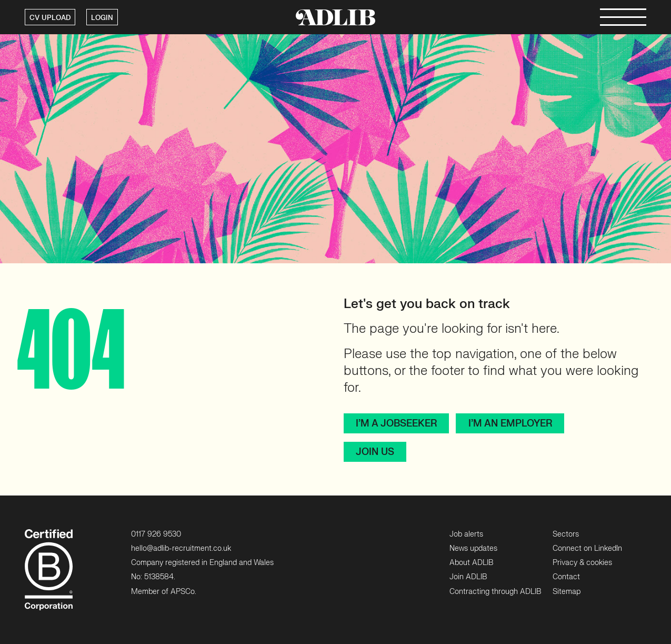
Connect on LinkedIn (587, 548)
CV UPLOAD (50, 18)
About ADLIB (471, 563)
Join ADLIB (468, 577)
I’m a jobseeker (396, 424)
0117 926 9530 (156, 534)
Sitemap (567, 592)
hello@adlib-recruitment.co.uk (181, 548)
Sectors (566, 534)
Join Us (375, 452)
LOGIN (102, 18)
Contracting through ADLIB (495, 592)
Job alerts (466, 534)
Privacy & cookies (582, 563)
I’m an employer (510, 424)
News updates (473, 548)
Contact (566, 577)
